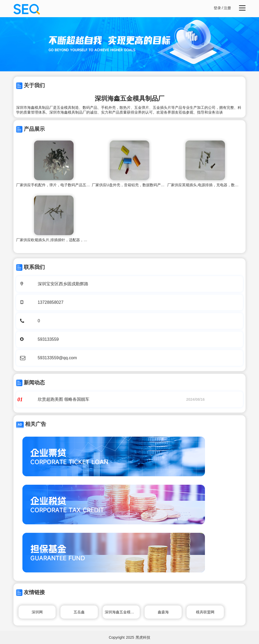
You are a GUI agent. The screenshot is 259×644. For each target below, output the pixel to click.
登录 (217, 8)
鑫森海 (163, 612)
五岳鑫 (79, 612)
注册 (227, 8)
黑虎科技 (143, 637)
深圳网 (37, 612)
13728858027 (51, 302)
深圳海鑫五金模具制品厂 (122, 612)
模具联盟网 (205, 612)
